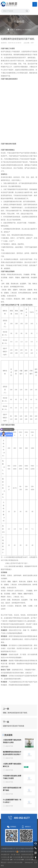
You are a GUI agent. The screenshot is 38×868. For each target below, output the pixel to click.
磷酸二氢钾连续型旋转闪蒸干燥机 (15, 739)
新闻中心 (19, 30)
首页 (12, 30)
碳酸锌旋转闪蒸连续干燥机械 (13, 752)
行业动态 (28, 30)
